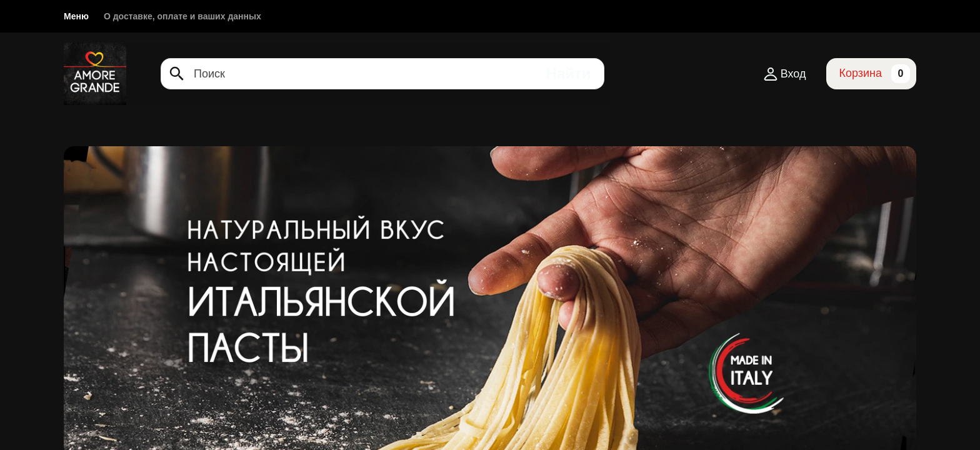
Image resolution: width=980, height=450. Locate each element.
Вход (785, 74)
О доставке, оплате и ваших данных (182, 16)
